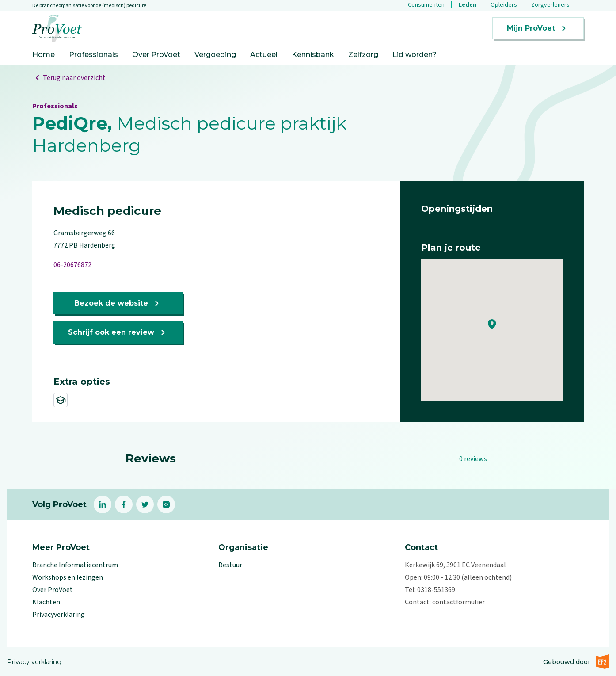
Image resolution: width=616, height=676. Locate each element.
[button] (492, 325)
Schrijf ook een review (118, 332)
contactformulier (458, 602)
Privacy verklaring (34, 662)
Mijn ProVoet (538, 28)
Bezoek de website (118, 303)
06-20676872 (72, 265)
